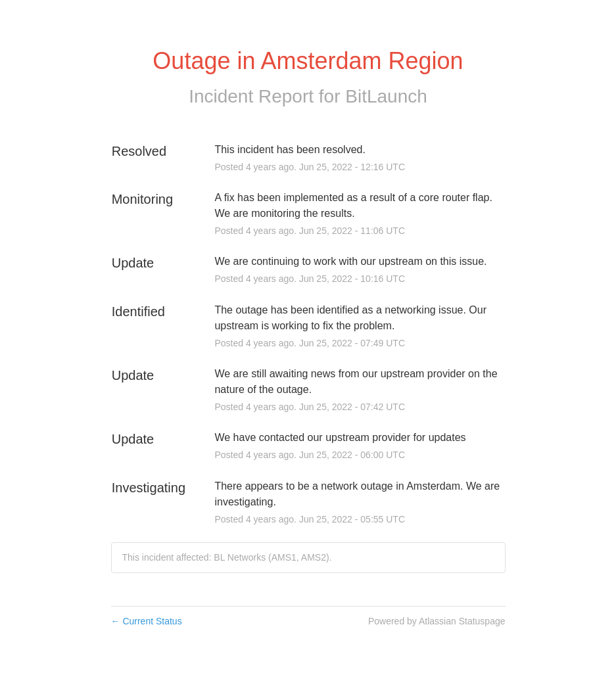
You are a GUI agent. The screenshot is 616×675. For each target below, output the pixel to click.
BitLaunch (386, 96)
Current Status (147, 621)
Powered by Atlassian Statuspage (437, 621)
